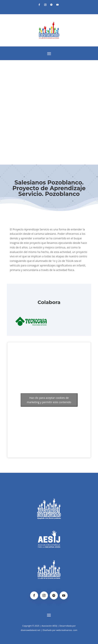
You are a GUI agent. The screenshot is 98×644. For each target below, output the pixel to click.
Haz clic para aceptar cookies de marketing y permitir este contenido (49, 400)
